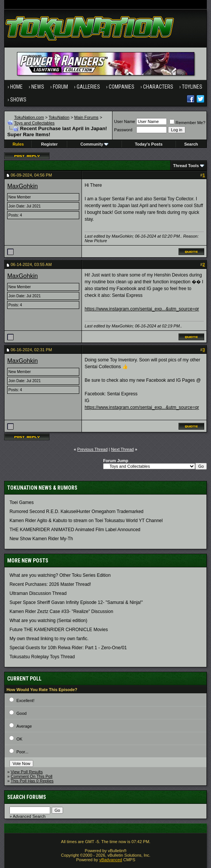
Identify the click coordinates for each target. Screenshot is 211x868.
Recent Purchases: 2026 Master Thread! (50, 584)
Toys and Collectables (35, 123)
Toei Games (22, 502)
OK (20, 739)
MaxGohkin (22, 186)
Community (95, 144)
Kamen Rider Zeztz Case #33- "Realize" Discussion (61, 611)
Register (49, 144)
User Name (125, 121)
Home (16, 87)
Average (24, 726)
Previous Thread (93, 449)
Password (123, 130)
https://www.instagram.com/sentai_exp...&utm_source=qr (142, 309)
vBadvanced (111, 860)
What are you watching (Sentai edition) (48, 621)
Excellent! (26, 701)
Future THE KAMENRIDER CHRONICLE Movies (59, 630)
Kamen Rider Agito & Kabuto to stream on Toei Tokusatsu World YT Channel (86, 521)
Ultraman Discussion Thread (38, 593)
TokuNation (59, 117)
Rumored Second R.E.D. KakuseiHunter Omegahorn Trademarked (76, 512)
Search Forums (27, 797)
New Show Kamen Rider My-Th (41, 539)
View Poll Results (27, 772)
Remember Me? (187, 123)
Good (22, 713)
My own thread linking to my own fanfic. (49, 639)
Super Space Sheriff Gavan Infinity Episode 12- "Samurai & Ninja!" (76, 602)
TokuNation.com (29, 117)
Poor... (23, 752)
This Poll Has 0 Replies (32, 781)
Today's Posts (149, 144)
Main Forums (86, 117)
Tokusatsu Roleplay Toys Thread (42, 657)
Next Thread (122, 449)
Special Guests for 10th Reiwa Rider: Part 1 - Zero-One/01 (68, 648)
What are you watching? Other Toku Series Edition (60, 575)
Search (191, 144)
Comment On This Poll (31, 776)
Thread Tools (186, 166)
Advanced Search (29, 816)
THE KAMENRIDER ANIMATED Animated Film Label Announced (75, 530)
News (38, 87)
